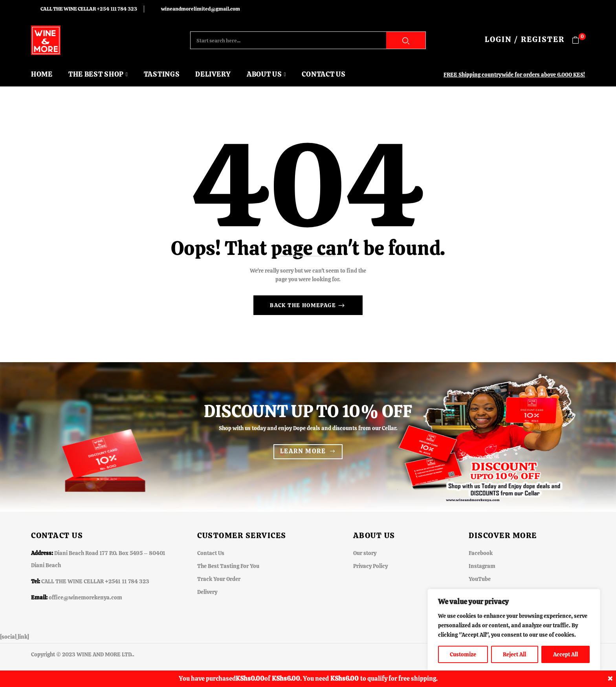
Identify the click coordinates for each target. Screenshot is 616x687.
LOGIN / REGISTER (525, 39)
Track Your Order (219, 579)
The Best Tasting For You (228, 566)
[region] (514, 630)
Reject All (514, 654)
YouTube (480, 579)
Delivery (207, 592)
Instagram (482, 566)
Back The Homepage (304, 305)
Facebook (481, 553)
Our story (365, 553)
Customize (463, 654)
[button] (578, 40)
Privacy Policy (370, 566)
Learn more (303, 451)
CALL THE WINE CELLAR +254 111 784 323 (89, 9)
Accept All (566, 654)
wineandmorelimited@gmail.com (201, 9)
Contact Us (211, 553)
